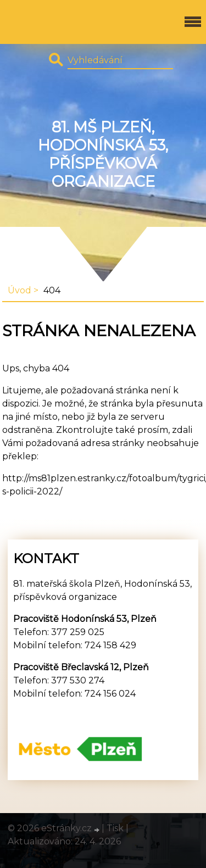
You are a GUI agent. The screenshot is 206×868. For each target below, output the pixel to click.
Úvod (20, 290)
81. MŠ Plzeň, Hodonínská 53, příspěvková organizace (103, 154)
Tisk (115, 828)
